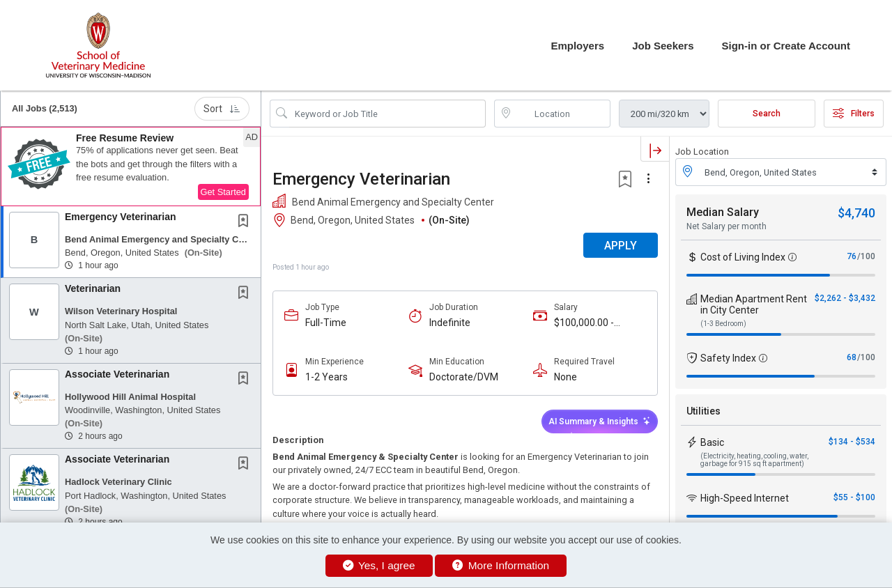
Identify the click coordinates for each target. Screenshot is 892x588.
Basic (712, 442)
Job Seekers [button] (663, 46)
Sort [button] (222, 109)
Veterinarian (93, 288)
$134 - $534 (852, 442)
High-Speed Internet (745, 498)
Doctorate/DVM (464, 377)
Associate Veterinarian (117, 374)
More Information (501, 565)
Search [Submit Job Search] (767, 114)
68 (852, 357)
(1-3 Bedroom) (723, 324)
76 (852, 256)
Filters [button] (854, 114)
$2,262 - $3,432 (845, 298)
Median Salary (723, 212)
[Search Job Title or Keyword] (387, 114)
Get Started (223, 192)
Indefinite (450, 323)
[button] (131, 167)
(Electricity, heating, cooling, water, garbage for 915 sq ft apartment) (754, 460)
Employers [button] (577, 46)
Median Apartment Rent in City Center (754, 304)
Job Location (702, 152)
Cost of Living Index (743, 257)
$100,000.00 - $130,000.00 (584, 323)
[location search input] (562, 114)
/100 (866, 256)
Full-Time (326, 323)
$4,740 (856, 213)
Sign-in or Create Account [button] (786, 46)
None (566, 377)
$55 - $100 (854, 497)
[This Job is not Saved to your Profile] (246, 222)
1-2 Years (326, 377)
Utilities (703, 411)
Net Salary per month (726, 226)
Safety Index (728, 358)
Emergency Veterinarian (121, 217)
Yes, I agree (379, 565)
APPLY (621, 246)
